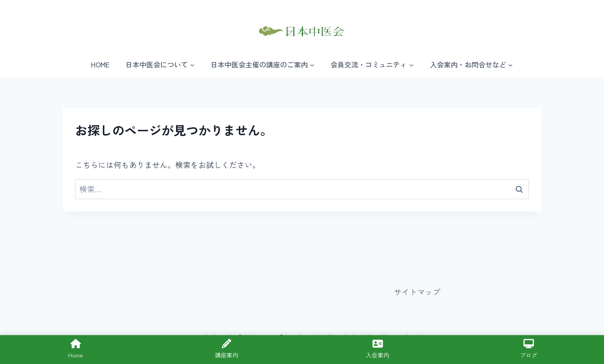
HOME (100, 64)
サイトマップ (417, 292)
